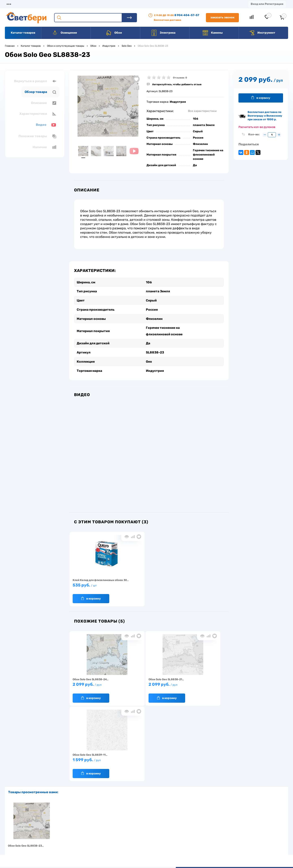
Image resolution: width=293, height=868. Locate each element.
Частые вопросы (84, 845)
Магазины (12, 4)
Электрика (163, 33)
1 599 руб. (199, 685)
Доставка (63, 4)
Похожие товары (37, 136)
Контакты (126, 4)
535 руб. (95, 586)
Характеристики (38, 114)
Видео (46, 125)
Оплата (85, 4)
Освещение (64, 33)
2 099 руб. (95, 685)
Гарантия (79, 832)
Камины (213, 33)
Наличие (44, 147)
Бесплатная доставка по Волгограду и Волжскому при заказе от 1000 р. (265, 116)
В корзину (91, 597)
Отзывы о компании (151, 820)
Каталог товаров (23, 33)
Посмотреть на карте (234, 814)
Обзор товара (40, 92)
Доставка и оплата (118, 820)
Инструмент (262, 33)
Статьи (172, 4)
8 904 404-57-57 (187, 15)
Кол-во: (254, 134)
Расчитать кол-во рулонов (257, 127)
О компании (38, 4)
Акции (105, 4)
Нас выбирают (82, 826)
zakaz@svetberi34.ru (233, 837)
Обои (114, 33)
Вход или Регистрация (267, 4)
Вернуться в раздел (35, 81)
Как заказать (81, 839)
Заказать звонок (222, 17)
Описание (44, 103)
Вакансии (150, 4)
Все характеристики (202, 111)
